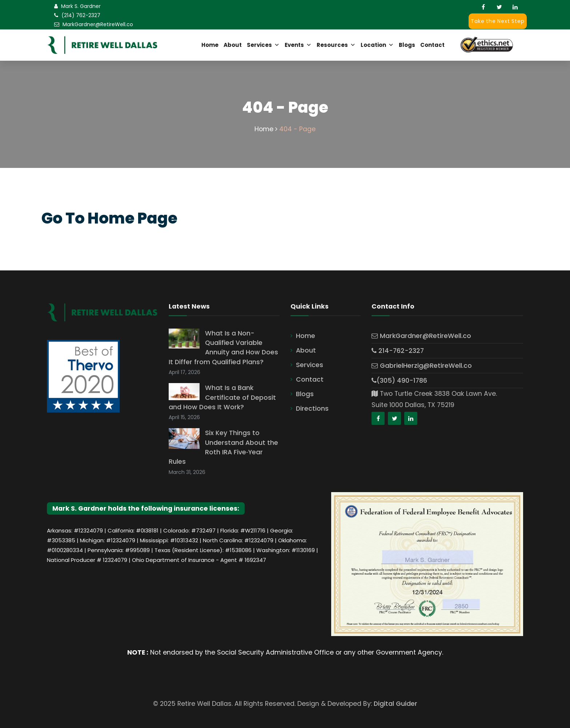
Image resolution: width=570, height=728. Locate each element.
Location (377, 45)
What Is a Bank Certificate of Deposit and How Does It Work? (222, 397)
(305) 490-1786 (399, 381)
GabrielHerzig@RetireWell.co (422, 366)
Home (210, 45)
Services (263, 45)
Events (298, 45)
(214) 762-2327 (81, 15)
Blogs (407, 45)
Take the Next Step (497, 21)
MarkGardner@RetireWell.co (98, 24)
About (233, 45)
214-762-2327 (398, 351)
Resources (336, 45)
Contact (432, 45)
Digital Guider (396, 704)
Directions (312, 409)
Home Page (133, 218)
